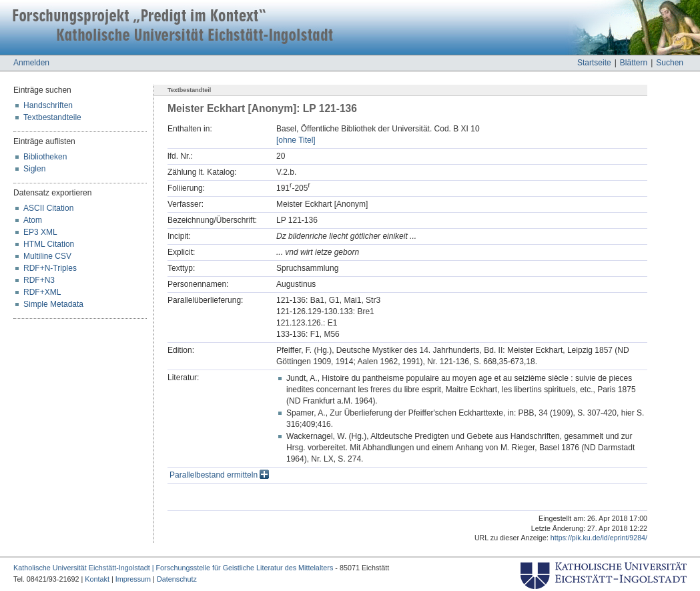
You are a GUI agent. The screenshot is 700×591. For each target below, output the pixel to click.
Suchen (670, 63)
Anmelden (31, 63)
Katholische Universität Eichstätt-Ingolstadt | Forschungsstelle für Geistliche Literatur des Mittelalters (173, 568)
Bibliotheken (45, 157)
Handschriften (48, 105)
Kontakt (97, 579)
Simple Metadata (53, 304)
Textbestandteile (52, 117)
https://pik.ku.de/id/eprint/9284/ (599, 538)
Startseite (594, 63)
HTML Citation (49, 244)
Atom (33, 220)
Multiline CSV (47, 256)
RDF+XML (42, 292)
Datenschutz (177, 579)
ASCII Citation (48, 208)
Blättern (634, 63)
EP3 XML (40, 232)
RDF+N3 (39, 280)
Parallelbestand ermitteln (219, 475)
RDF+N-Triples (50, 268)
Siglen (34, 169)
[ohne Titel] (296, 140)
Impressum (133, 579)
